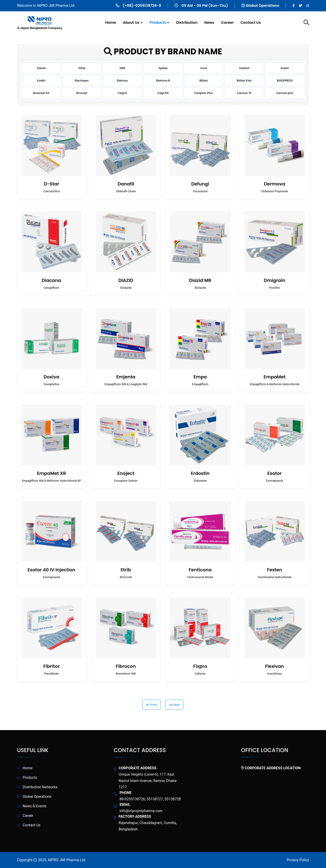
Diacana (51, 280)
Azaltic (41, 81)
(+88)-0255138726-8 (142, 6)
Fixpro (200, 666)
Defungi (200, 184)
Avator (285, 68)
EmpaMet (274, 377)
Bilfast (204, 81)
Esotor (274, 473)
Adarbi (41, 68)
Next (174, 705)
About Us (131, 23)
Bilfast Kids (244, 81)
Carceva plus (285, 93)
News (209, 23)
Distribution (187, 23)
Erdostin (200, 473)
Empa (200, 377)
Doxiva (52, 377)
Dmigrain (274, 280)
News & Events (35, 806)
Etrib (126, 570)
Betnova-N (163, 81)
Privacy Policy (298, 860)
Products (158, 23)
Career (227, 23)
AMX (122, 68)
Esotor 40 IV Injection (52, 570)
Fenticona (200, 570)
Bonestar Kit (41, 93)
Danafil (126, 184)
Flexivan (275, 666)
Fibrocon (126, 666)
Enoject (126, 473)
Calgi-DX (163, 93)
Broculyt (82, 93)
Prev (152, 705)
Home (110, 23)
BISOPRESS (285, 81)
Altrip (82, 68)
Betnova (122, 81)
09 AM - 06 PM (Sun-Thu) (205, 6)
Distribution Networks (40, 787)
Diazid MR (200, 280)
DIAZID (126, 280)
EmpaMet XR (51, 473)
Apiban (163, 68)
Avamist (244, 68)
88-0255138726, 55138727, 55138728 (150, 799)
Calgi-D (122, 93)
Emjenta (126, 377)
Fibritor (51, 666)
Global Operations (263, 6)
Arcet (204, 68)
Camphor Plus (204, 93)
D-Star (51, 184)
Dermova (275, 184)
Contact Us (251, 23)
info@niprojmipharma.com (141, 811)
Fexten (274, 570)
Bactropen (82, 81)
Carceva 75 (244, 93)
